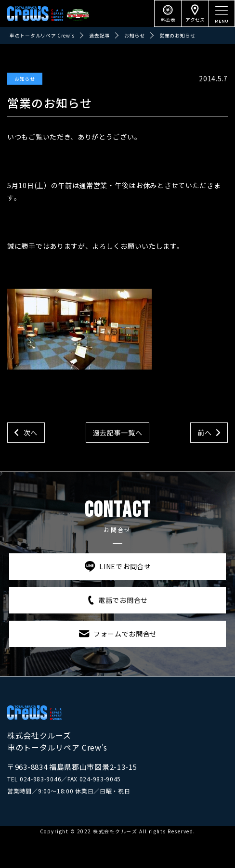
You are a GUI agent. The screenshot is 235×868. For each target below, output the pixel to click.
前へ (204, 433)
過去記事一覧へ (118, 433)
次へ (31, 433)
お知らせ (25, 79)
